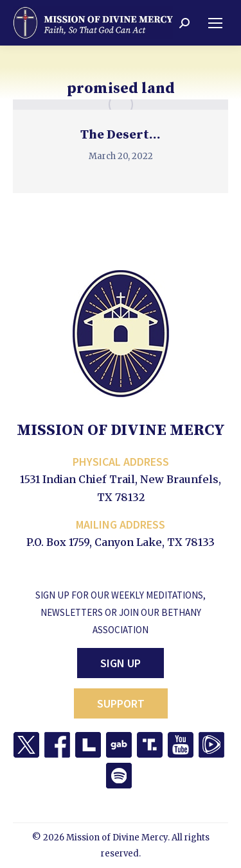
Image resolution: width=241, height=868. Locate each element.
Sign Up (121, 663)
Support (121, 703)
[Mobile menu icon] (215, 23)
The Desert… (121, 135)
